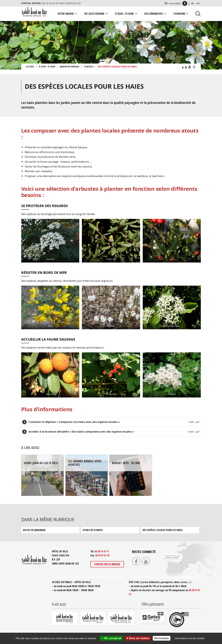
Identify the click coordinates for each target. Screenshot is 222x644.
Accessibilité (175, 3)
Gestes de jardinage (34, 530)
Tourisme (179, 13)
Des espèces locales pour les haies (163, 530)
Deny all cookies (138, 638)
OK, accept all (111, 638)
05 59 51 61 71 (102, 551)
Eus (198, 3)
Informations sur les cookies (190, 638)
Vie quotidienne (94, 13)
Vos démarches (153, 13)
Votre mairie (66, 13)
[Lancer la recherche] (197, 14)
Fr (192, 3)
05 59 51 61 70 (102, 555)
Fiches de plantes (93, 530)
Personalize (162, 638)
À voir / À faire (124, 13)
